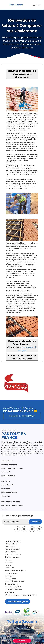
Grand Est (7, 481)
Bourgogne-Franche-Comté (13, 468)
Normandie (7, 472)
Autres (8, 565)
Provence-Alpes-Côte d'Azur (13, 505)
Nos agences (10, 547)
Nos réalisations (11, 544)
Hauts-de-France (9, 476)
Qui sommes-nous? (13, 549)
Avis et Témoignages (13, 554)
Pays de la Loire (9, 485)
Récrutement (11, 552)
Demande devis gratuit (18, 602)
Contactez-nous (11, 573)
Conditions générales (13, 587)
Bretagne (7, 489)
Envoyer (35, 522)
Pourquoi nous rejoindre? (15, 581)
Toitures (9, 560)
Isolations (9, 563)
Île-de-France (8, 461)
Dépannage (10, 568)
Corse (5, 509)
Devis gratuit (10, 576)
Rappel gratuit (11, 579)
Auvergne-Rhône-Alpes (11, 502)
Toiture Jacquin (16, 5)
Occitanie (7, 496)
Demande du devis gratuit (22, 416)
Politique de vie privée (14, 589)
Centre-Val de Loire (10, 465)
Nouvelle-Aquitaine (10, 492)
